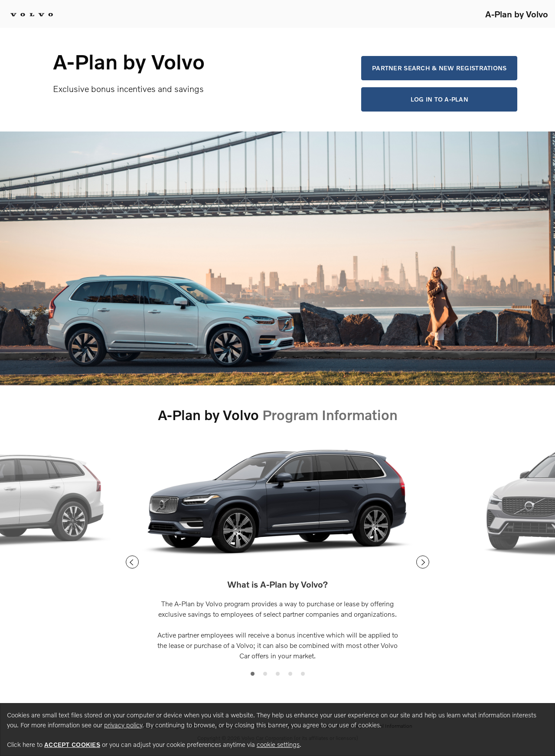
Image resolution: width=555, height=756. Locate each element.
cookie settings (278, 744)
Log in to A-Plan (439, 99)
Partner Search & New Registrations (439, 68)
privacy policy (123, 725)
